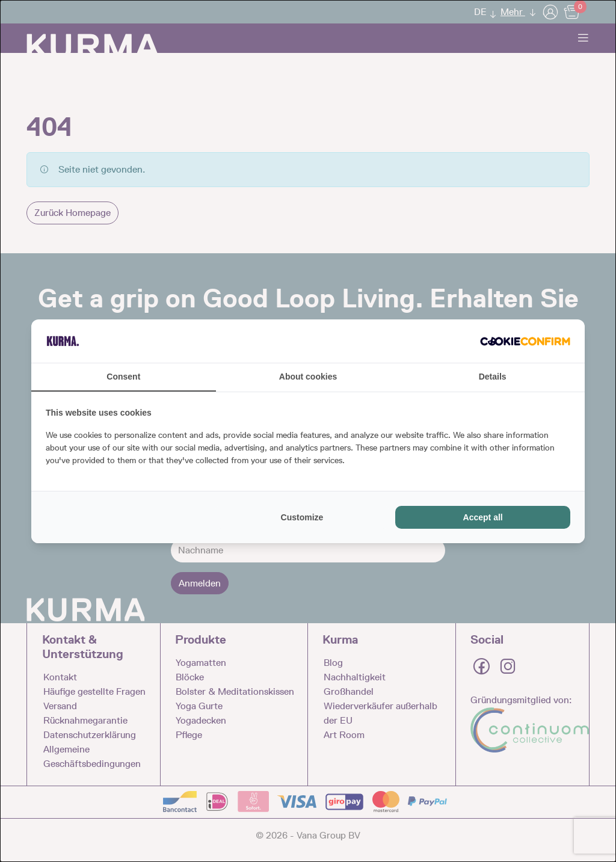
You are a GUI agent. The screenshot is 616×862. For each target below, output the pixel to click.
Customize (302, 517)
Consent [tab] (123, 377)
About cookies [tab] (308, 377)
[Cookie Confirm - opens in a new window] (525, 341)
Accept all (483, 517)
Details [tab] (493, 377)
